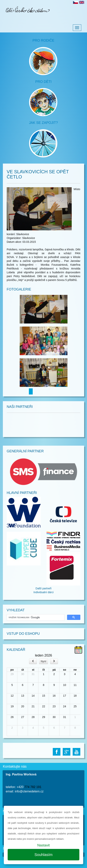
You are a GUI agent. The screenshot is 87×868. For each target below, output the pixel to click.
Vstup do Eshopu (23, 634)
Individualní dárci (43, 592)
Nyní (43, 661)
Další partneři (43, 588)
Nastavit (43, 845)
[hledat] (35, 618)
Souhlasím (43, 855)
